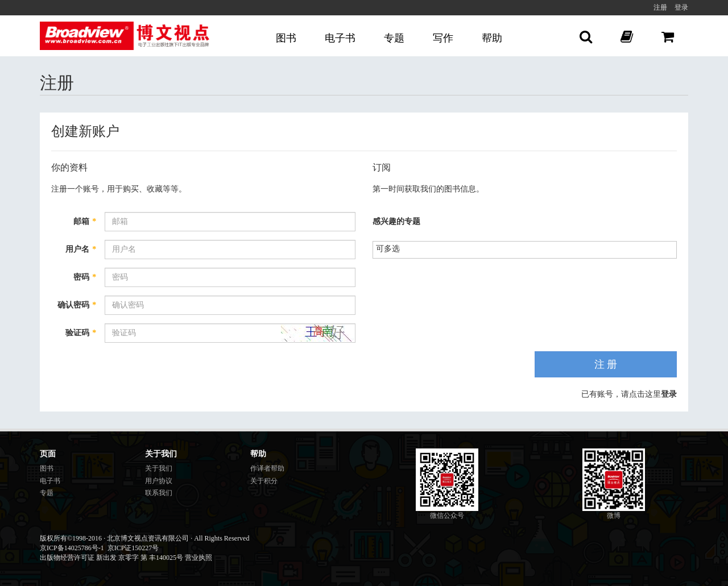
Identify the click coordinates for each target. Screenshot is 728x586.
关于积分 (264, 481)
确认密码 (77, 305)
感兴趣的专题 (396, 221)
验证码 (81, 333)
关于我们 (159, 468)
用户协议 (159, 481)
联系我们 (159, 493)
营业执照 (198, 558)
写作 (443, 38)
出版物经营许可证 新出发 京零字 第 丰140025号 (111, 558)
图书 (286, 38)
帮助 (492, 38)
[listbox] (392, 249)
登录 (681, 7)
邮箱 (85, 221)
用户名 (81, 249)
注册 (660, 7)
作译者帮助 (267, 468)
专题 (394, 38)
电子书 (340, 38)
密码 (85, 277)
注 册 (606, 364)
